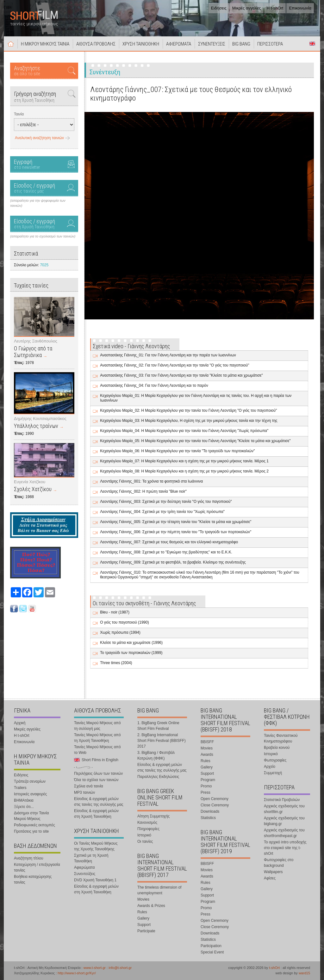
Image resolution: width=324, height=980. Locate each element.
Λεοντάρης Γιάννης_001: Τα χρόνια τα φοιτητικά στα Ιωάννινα (151, 481)
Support (144, 925)
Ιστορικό (144, 835)
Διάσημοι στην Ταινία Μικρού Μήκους (31, 816)
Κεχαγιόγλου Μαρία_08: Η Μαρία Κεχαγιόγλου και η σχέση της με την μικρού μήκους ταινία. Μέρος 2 (184, 471)
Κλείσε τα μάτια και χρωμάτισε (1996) (131, 643)
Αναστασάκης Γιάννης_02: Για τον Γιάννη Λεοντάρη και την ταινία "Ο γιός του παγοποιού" (174, 365)
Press (206, 792)
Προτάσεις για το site (31, 831)
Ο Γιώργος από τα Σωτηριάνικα (33, 352)
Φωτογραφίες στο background (279, 863)
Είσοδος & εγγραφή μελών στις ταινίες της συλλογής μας (99, 802)
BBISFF (207, 742)
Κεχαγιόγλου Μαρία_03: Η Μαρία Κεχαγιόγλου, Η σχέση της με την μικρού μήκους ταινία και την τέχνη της (189, 421)
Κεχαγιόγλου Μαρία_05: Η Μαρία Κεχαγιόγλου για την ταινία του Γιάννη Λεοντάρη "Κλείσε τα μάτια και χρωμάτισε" (195, 441)
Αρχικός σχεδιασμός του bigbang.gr (284, 821)
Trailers (20, 788)
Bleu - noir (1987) (115, 612)
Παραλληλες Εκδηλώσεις (158, 777)
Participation (211, 946)
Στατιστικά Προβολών (282, 800)
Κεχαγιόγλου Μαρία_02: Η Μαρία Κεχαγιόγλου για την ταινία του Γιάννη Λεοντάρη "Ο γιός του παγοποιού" (188, 410)
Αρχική (11, 44)
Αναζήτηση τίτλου (29, 858)
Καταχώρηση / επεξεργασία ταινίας (37, 867)
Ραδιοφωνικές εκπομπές (34, 825)
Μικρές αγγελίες (247, 8)
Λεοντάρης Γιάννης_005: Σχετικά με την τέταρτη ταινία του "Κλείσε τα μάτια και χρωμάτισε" (176, 522)
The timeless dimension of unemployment (159, 890)
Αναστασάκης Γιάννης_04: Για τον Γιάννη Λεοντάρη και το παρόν (154, 385)
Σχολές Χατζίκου (33, 489)
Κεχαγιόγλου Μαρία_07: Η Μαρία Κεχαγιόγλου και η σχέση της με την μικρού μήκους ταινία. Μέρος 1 (184, 461)
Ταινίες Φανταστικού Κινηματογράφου (281, 738)
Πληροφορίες (148, 829)
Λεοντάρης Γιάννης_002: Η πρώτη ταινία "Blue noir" (143, 491)
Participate (146, 931)
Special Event (212, 952)
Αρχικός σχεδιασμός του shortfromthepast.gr (284, 833)
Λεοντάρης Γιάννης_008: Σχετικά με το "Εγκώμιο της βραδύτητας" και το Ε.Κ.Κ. (166, 552)
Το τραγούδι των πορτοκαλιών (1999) (131, 653)
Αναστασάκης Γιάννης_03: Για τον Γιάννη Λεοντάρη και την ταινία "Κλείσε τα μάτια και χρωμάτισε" (181, 375)
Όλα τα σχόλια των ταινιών (96, 780)
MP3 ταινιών (84, 792)
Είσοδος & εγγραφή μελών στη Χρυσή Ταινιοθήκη (96, 814)
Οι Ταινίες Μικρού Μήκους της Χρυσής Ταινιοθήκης (96, 846)
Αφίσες (270, 878)
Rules (142, 912)
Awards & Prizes (151, 906)
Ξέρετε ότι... (24, 807)
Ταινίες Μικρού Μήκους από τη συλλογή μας (97, 726)
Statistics (208, 818)
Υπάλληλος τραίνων (36, 426)
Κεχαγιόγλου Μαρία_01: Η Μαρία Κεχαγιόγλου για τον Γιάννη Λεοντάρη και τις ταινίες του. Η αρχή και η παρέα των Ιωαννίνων (196, 398)
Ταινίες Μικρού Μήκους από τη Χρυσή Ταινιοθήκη (97, 738)
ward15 (304, 973)
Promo (206, 786)
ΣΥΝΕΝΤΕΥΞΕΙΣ (212, 44)
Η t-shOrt (275, 8)
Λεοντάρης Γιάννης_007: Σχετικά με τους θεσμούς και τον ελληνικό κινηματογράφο (169, 542)
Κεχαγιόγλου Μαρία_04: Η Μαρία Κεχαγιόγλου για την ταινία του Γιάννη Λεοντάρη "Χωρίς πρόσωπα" (184, 431)
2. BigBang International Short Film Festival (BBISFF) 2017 (162, 741)
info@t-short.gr (120, 968)
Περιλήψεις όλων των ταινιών (98, 774)
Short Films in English (312, 44)
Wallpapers (273, 872)
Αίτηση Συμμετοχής (153, 816)
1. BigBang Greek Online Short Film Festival (158, 726)
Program (208, 780)
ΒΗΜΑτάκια (24, 800)
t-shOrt (274, 968)
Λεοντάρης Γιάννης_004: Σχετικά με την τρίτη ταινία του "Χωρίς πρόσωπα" (162, 512)
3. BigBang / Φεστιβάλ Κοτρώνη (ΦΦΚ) (156, 755)
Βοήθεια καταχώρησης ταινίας (33, 879)
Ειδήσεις (219, 8)
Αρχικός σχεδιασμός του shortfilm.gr (284, 809)
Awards (207, 755)
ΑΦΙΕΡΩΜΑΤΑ (179, 44)
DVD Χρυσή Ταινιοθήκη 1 (95, 880)
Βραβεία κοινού (277, 748)
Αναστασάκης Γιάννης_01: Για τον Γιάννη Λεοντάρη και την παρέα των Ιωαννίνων (168, 355)
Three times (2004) (116, 663)
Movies (143, 899)
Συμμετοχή (273, 773)
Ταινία (19, 114)
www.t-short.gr (95, 968)
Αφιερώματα (84, 867)
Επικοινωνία (300, 8)
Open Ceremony (215, 799)
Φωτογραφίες (275, 760)
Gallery (143, 918)
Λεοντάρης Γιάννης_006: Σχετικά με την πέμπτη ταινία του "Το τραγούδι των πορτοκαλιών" (176, 532)
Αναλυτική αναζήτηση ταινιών (39, 138)
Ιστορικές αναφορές (30, 794)
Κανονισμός (147, 823)
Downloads (210, 811)
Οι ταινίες (145, 841)
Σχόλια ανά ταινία (89, 786)
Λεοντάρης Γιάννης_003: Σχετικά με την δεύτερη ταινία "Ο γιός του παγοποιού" (166, 502)
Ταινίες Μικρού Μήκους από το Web (97, 750)
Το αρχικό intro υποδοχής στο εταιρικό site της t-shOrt (285, 848)
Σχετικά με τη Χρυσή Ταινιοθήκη (91, 858)
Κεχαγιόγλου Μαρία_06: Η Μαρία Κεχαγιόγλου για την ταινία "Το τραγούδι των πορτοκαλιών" (177, 451)
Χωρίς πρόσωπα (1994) (120, 632)
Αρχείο (270, 767)
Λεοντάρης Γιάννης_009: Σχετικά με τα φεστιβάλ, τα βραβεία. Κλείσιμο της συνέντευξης (173, 562)
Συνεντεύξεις (85, 874)
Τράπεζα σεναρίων (30, 781)
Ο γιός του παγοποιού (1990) (125, 622)
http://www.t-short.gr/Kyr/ (77, 973)
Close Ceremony (215, 805)
